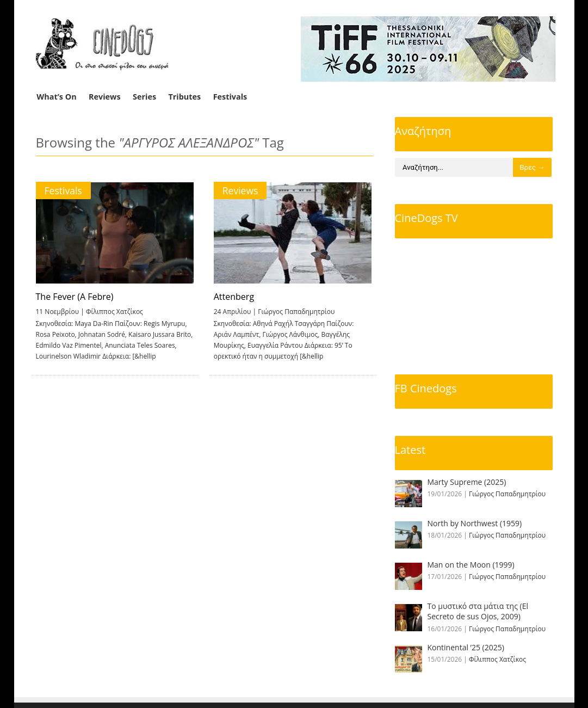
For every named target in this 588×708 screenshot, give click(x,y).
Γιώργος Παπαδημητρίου (296, 312)
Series (144, 97)
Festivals (230, 97)
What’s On (56, 97)
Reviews (105, 97)
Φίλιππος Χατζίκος (114, 312)
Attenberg (233, 297)
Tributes (184, 97)
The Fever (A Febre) (75, 297)
